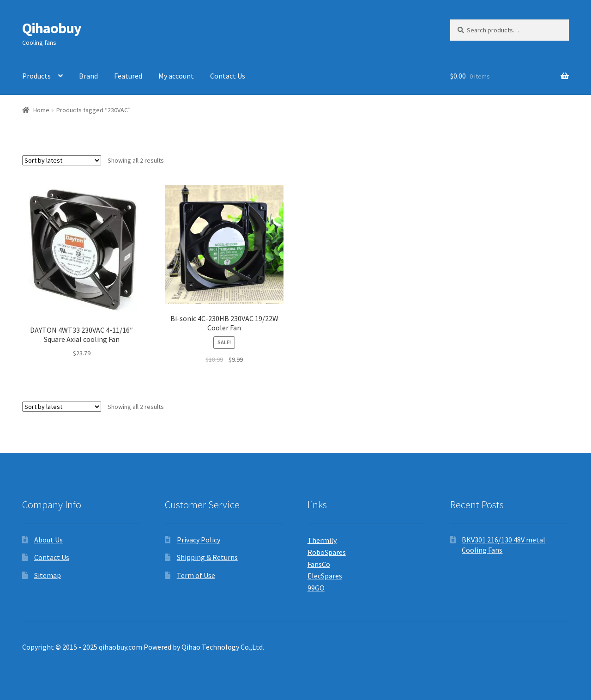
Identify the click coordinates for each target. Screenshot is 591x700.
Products (36, 76)
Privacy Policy (199, 540)
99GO (316, 588)
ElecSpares (325, 576)
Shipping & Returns (207, 557)
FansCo (319, 564)
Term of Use (196, 575)
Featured (128, 76)
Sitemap (48, 575)
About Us (48, 540)
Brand (88, 76)
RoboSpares (327, 552)
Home (41, 110)
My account (176, 76)
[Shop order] (62, 160)
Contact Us (228, 76)
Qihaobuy (52, 28)
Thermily (322, 540)
